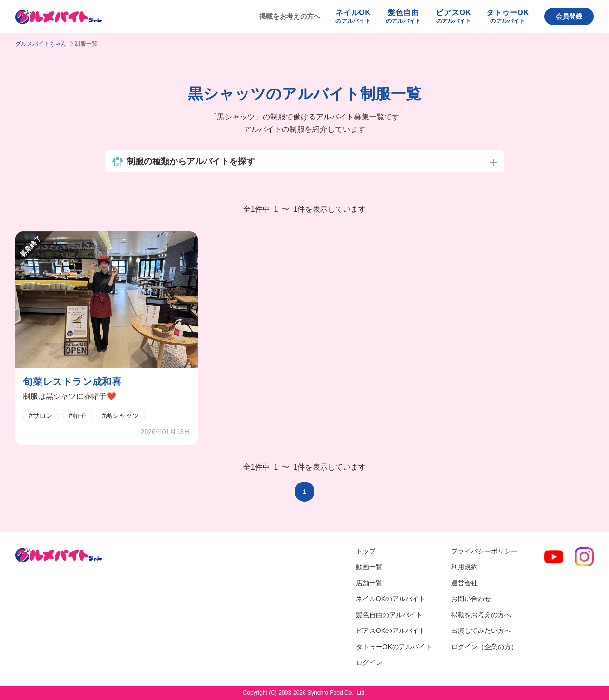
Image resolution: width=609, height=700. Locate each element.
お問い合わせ (471, 599)
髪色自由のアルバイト (389, 615)
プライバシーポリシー (484, 551)
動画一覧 (369, 567)
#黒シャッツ (121, 415)
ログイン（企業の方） (484, 647)
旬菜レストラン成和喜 (72, 382)
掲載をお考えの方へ (290, 16)
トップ (366, 551)
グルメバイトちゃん (41, 44)
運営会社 (464, 583)
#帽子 (78, 415)
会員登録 (569, 16)
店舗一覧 (369, 583)
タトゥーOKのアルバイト (394, 647)
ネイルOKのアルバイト (391, 599)
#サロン (41, 415)
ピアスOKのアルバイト (391, 631)
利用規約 (464, 567)
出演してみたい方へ (481, 631)
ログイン (369, 662)
